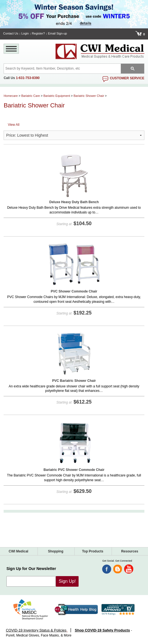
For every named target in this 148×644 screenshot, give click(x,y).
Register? (38, 33)
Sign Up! (67, 581)
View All (14, 125)
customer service (127, 78)
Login (25, 33)
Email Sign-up (57, 33)
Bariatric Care (30, 96)
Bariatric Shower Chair (89, 96)
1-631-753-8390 (28, 78)
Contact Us (11, 33)
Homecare (11, 96)
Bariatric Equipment (57, 96)
